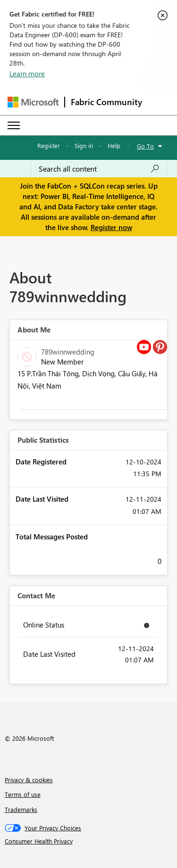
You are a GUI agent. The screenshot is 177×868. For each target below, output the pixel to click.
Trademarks (21, 809)
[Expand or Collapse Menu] (14, 125)
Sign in (84, 145)
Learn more (27, 74)
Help (114, 145)
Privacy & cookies (29, 780)
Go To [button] (145, 146)
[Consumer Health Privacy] (89, 841)
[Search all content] (99, 169)
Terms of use (23, 794)
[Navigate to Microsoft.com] (33, 102)
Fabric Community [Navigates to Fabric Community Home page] (106, 102)
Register (49, 145)
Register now (111, 227)
